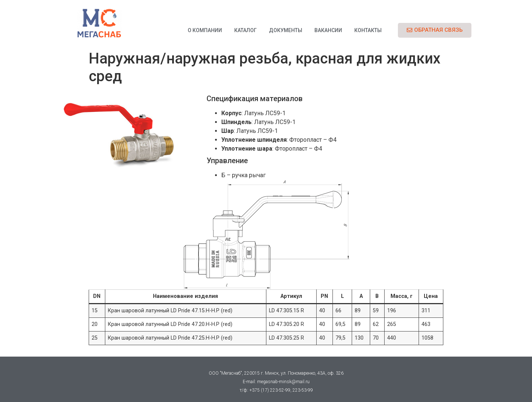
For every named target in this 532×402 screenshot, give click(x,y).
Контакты (368, 30)
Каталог (245, 30)
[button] (435, 30)
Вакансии (328, 30)
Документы (286, 30)
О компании (205, 30)
